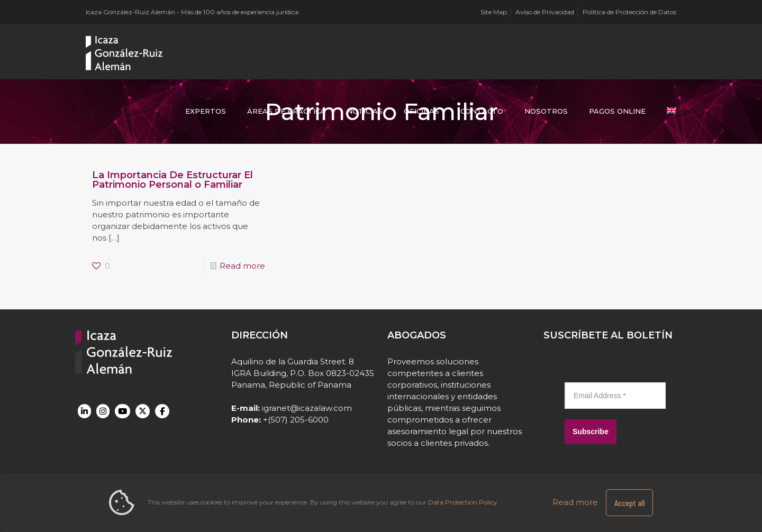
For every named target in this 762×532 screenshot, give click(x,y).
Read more (242, 266)
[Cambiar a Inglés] (672, 111)
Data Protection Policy (463, 502)
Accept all (629, 503)
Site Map (494, 12)
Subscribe (591, 432)
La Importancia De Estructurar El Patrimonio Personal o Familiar (173, 180)
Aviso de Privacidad (545, 12)
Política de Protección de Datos (629, 12)
